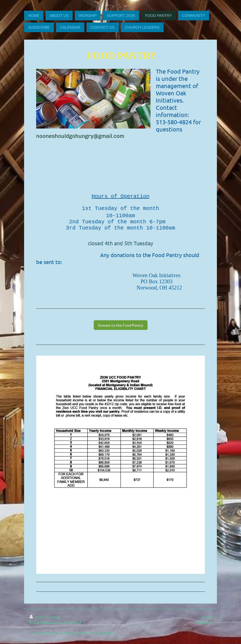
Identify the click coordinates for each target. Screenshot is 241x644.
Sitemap (53, 620)
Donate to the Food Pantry (121, 328)
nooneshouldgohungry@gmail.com (80, 136)
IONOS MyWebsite (99, 636)
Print (37, 620)
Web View (203, 625)
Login (207, 620)
